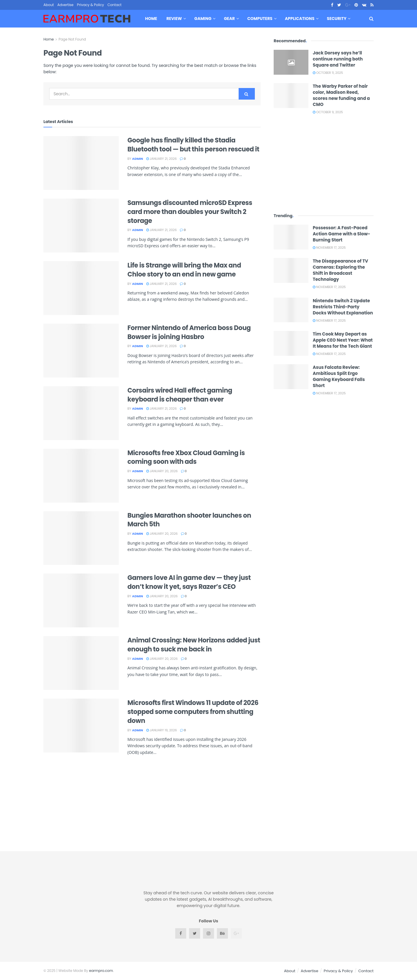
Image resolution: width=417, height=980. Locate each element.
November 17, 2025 (329, 248)
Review (174, 19)
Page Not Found (72, 39)
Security (337, 19)
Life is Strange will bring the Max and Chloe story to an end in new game (184, 270)
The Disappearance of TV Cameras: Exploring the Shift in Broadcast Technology (340, 270)
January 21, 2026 (161, 159)
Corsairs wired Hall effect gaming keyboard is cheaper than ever (180, 395)
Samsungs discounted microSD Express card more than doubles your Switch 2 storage (190, 212)
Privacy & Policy (90, 5)
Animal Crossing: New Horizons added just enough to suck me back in (194, 645)
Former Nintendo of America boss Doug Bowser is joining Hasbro (189, 332)
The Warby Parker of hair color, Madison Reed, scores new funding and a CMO (341, 95)
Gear (229, 19)
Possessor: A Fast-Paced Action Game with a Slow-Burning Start (341, 234)
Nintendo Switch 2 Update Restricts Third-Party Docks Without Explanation (343, 307)
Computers (260, 19)
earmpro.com (101, 971)
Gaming (203, 19)
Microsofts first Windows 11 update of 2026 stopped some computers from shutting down (193, 712)
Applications (300, 19)
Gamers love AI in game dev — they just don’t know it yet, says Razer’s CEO (189, 582)
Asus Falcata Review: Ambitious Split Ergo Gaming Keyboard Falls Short (339, 376)
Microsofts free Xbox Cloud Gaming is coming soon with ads (186, 457)
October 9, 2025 (328, 112)
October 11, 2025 (328, 73)
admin (138, 159)
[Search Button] (247, 94)
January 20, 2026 (162, 471)
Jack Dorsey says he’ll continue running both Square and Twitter (338, 59)
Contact (115, 5)
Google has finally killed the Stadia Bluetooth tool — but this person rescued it (193, 145)
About (49, 5)
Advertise (65, 5)
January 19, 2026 (162, 730)
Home (151, 19)
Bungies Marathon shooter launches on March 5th (189, 520)
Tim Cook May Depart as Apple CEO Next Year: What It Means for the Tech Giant (343, 340)
